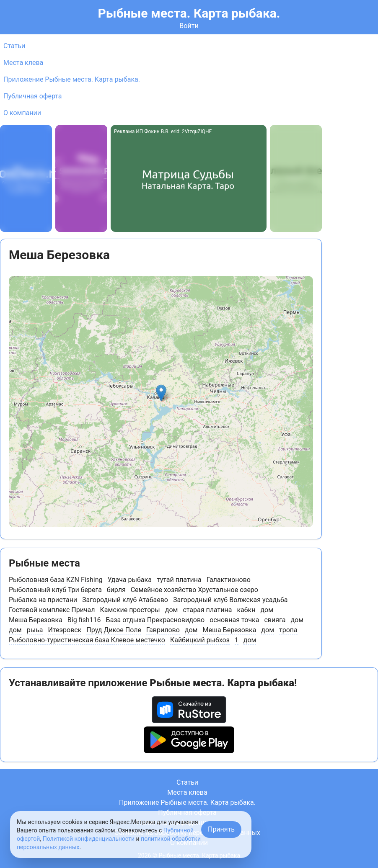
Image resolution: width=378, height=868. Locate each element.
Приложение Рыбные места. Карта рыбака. (72, 79)
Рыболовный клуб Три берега (55, 590)
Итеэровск (65, 630)
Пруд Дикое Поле (114, 630)
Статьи (14, 46)
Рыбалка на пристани (43, 600)
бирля (116, 590)
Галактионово (229, 580)
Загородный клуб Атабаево (125, 600)
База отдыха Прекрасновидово (155, 620)
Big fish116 (84, 620)
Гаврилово (163, 630)
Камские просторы (130, 610)
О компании (22, 113)
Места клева (23, 63)
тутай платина (179, 580)
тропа (288, 630)
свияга (275, 620)
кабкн (246, 610)
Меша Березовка (36, 620)
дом (172, 610)
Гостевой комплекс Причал (52, 610)
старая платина (207, 610)
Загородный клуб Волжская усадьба (230, 600)
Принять (221, 829)
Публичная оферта (33, 96)
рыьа (35, 630)
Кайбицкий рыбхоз (200, 640)
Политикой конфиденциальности (89, 839)
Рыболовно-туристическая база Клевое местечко (87, 640)
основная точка (234, 620)
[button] (161, 393)
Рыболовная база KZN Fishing (56, 580)
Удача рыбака (129, 580)
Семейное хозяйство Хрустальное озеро (194, 590)
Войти (189, 26)
